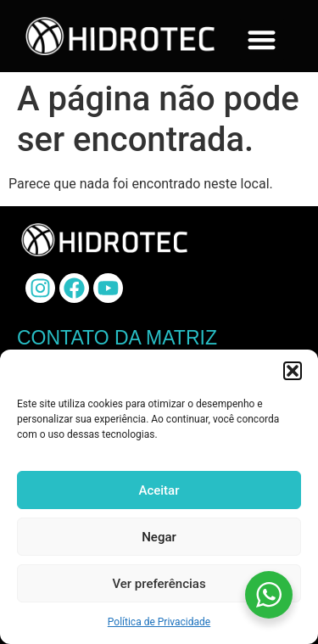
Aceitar (159, 490)
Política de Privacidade (159, 622)
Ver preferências (159, 584)
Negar (159, 537)
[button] (293, 371)
